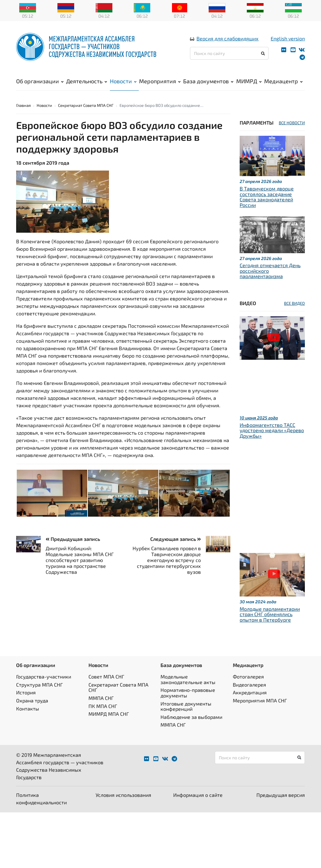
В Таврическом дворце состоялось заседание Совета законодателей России (267, 197)
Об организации (40, 81)
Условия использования (123, 795)
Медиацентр (283, 81)
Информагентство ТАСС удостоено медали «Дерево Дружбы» (272, 430)
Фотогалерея (248, 676)
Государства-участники (44, 676)
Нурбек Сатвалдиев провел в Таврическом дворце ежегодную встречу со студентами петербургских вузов (167, 560)
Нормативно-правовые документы (188, 693)
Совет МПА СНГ (106, 676)
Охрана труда (32, 700)
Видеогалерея (249, 685)
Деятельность (87, 81)
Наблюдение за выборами (191, 717)
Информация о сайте (198, 795)
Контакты (28, 708)
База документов (208, 81)
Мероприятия (160, 81)
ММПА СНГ (101, 698)
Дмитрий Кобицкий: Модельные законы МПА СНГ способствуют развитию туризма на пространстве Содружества (80, 560)
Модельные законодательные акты (188, 679)
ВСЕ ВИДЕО (294, 303)
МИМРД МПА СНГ (109, 714)
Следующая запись (176, 539)
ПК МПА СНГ (103, 706)
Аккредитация (250, 692)
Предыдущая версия (281, 795)
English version (288, 38)
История (26, 692)
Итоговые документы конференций (186, 706)
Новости (123, 81)
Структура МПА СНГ (39, 685)
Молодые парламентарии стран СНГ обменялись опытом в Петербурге (270, 614)
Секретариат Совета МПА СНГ (86, 105)
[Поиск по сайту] (229, 53)
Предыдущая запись (73, 539)
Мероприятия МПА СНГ (260, 700)
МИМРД (249, 81)
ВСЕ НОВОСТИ (292, 123)
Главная (23, 105)
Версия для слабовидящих (228, 38)
